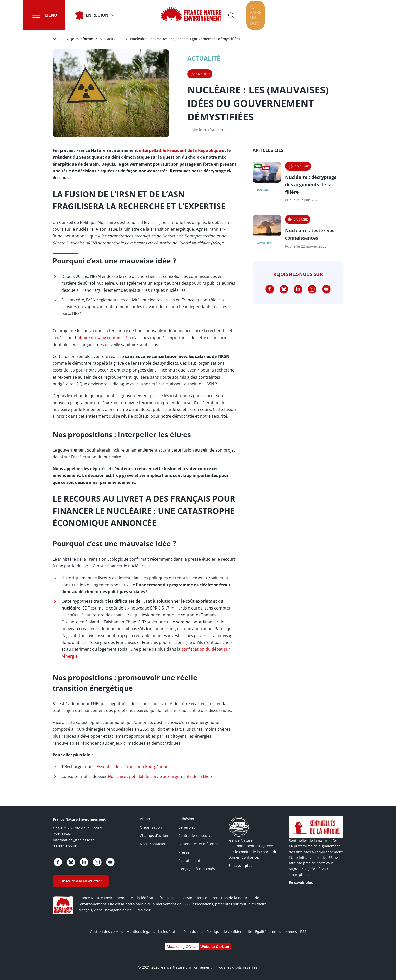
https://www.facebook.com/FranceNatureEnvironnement (270, 289)
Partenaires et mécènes (198, 844)
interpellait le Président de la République (180, 150)
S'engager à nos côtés (197, 869)
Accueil (59, 39)
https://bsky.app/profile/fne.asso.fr (284, 289)
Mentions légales (141, 931)
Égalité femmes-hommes (276, 931)
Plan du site (194, 931)
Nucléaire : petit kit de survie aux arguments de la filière (161, 776)
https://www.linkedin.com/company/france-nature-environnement (298, 289)
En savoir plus (240, 866)
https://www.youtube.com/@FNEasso (326, 289)
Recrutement (189, 860)
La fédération (169, 931)
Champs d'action (154, 836)
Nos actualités (112, 39)
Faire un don (342, 15)
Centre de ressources (196, 836)
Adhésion (186, 819)
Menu (59, 15)
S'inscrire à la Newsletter (81, 881)
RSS (303, 931)
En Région (105, 15)
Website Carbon (215, 947)
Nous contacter (153, 844)
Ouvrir (303, 15)
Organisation (151, 827)
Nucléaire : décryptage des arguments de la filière (311, 184)
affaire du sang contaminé (103, 338)
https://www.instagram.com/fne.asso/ (312, 289)
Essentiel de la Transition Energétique (133, 767)
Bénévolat (187, 827)
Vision (145, 819)
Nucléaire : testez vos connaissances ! (310, 234)
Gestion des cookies (107, 931)
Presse (184, 852)
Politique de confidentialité (229, 931)
